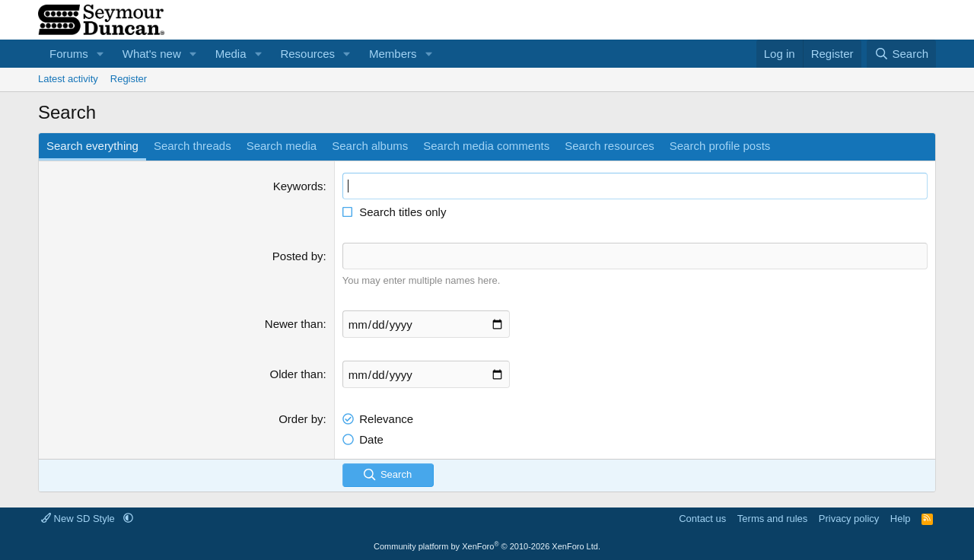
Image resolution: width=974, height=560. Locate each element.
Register (129, 79)
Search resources (610, 146)
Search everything (92, 146)
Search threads (193, 146)
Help (901, 519)
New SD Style (79, 519)
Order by (301, 419)
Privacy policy (849, 519)
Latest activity (68, 79)
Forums (69, 54)
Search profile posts (720, 146)
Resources (307, 54)
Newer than (294, 324)
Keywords (298, 186)
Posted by (298, 256)
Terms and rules (772, 519)
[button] (100, 54)
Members (393, 54)
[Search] (901, 54)
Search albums (370, 146)
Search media (282, 146)
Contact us (702, 519)
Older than (297, 374)
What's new (152, 54)
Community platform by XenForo (487, 546)
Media (231, 54)
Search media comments (486, 146)
